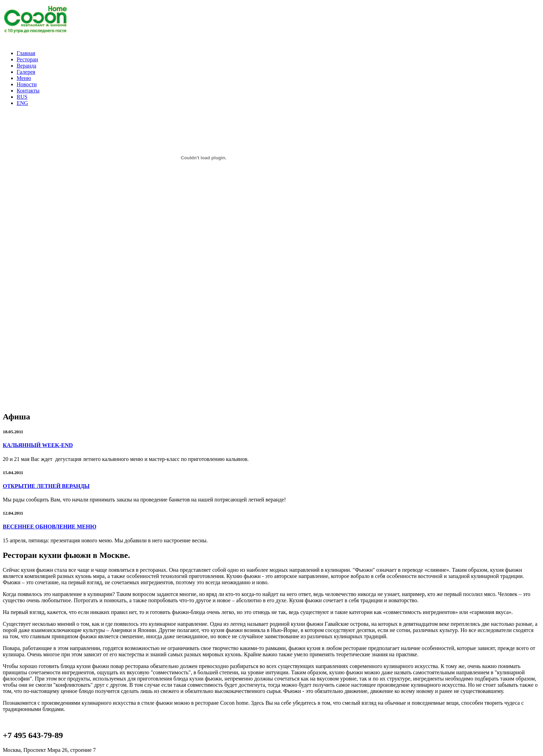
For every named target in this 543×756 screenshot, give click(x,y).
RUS (22, 97)
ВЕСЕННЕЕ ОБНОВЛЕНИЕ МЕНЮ (50, 527)
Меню (24, 78)
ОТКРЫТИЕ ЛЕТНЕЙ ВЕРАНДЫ (46, 486)
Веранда (26, 66)
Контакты (28, 91)
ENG (22, 103)
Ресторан (27, 59)
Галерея (26, 72)
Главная (26, 53)
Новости (27, 84)
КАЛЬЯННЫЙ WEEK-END (38, 445)
